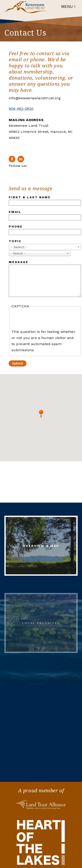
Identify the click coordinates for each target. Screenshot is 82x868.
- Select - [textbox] (19, 247)
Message (19, 262)
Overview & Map (41, 547)
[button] (41, 414)
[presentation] (45, 319)
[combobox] (45, 247)
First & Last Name (30, 197)
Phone (16, 226)
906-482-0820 (21, 109)
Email (15, 212)
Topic (15, 241)
